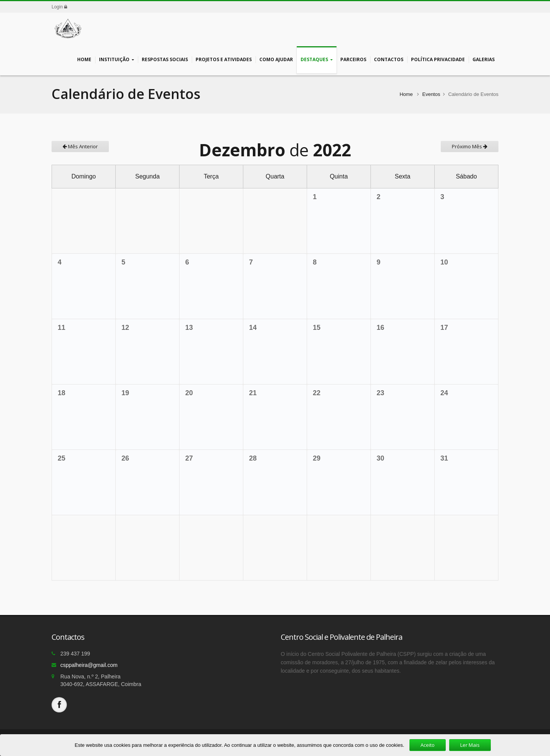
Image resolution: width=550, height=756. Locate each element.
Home (84, 60)
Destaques (317, 60)
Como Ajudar (276, 60)
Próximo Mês (470, 146)
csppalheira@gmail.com (89, 665)
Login (59, 7)
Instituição (116, 60)
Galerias (484, 60)
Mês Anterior (80, 146)
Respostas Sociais (165, 60)
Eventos (431, 94)
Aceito (428, 745)
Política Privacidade (438, 60)
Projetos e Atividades (224, 60)
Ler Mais (470, 745)
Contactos (389, 60)
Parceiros (353, 60)
